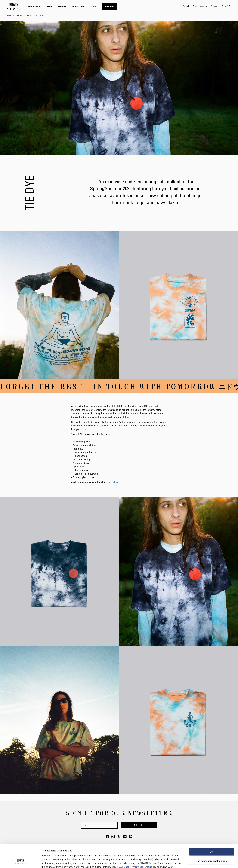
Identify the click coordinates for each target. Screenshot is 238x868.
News (29, 16)
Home (9, 16)
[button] (226, 6)
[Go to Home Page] (14, 6)
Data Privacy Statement (138, 845)
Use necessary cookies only (212, 839)
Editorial (19, 16)
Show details (166, 862)
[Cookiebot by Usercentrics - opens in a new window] (20, 862)
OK (212, 830)
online (115, 482)
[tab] (102, 6)
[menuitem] (34, 6)
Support (215, 6)
